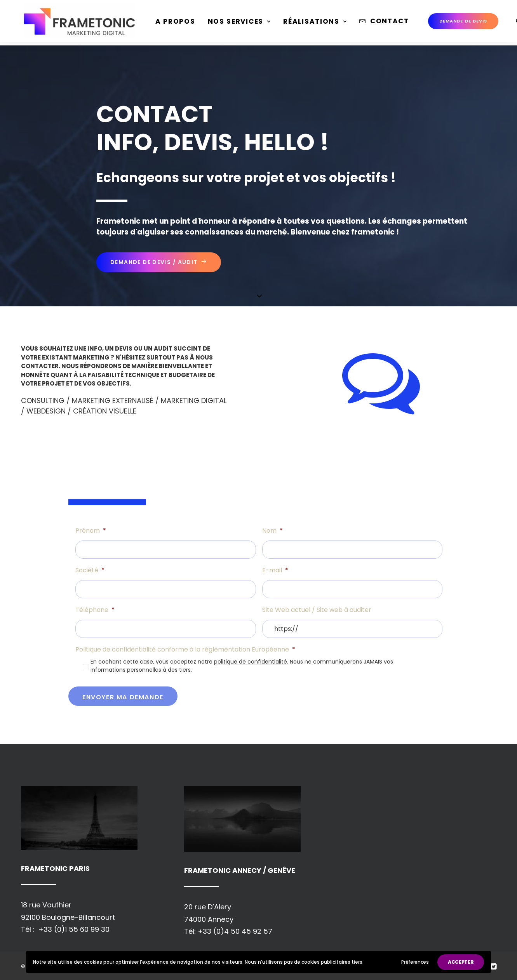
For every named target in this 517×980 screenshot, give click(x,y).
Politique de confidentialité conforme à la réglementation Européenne (185, 650)
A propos (169, 23)
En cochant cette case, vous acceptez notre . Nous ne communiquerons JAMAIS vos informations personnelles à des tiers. (242, 666)
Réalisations (309, 23)
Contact (383, 23)
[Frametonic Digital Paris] (77, 23)
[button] (513, 23)
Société (90, 571)
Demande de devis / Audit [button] (159, 262)
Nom (272, 531)
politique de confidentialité (251, 662)
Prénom (91, 531)
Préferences (415, 962)
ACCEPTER (461, 962)
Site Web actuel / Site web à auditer (317, 610)
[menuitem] (169, 24)
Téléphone (95, 610)
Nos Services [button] (233, 23)
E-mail (275, 571)
